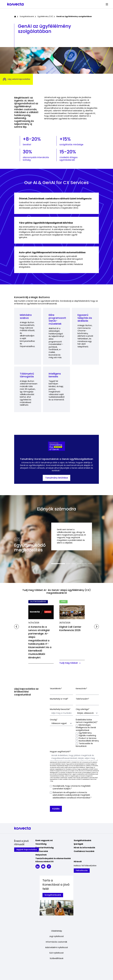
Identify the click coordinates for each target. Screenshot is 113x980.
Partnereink (42, 851)
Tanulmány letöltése (57, 478)
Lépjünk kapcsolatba (26, 849)
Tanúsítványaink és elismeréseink (53, 858)
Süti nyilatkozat (56, 953)
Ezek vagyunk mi (44, 840)
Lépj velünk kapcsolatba (16, 79)
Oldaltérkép (57, 931)
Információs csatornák (56, 942)
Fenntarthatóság (44, 848)
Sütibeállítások (57, 958)
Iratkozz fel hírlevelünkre (85, 866)
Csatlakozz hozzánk (84, 851)
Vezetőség (41, 844)
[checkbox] (87, 736)
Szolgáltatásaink (27, 16)
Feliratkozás (82, 870)
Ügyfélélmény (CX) (45, 16)
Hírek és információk (84, 848)
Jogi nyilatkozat (56, 936)
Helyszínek (41, 855)
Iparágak (78, 844)
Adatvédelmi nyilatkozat (57, 947)
